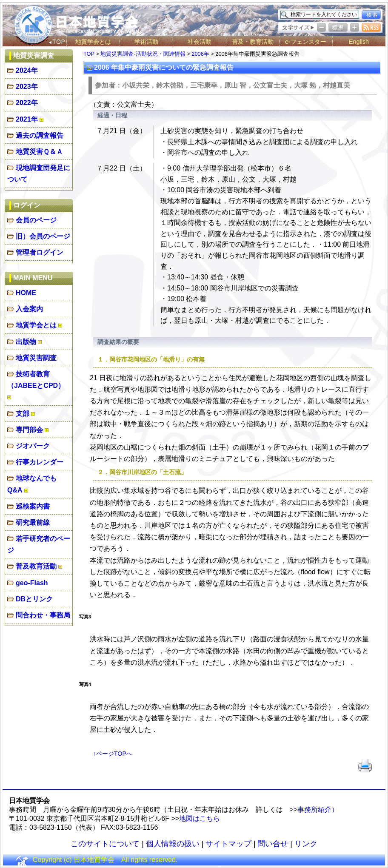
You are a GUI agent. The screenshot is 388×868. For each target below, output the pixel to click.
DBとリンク (34, 599)
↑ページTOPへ (113, 754)
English (359, 42)
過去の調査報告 (40, 135)
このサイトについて (105, 844)
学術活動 (146, 42)
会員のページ (36, 220)
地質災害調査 (36, 358)
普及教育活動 (36, 566)
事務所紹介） (318, 810)
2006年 (200, 54)
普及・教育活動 (253, 42)
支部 (23, 414)
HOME (26, 293)
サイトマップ (228, 844)
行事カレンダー (40, 462)
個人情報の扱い (173, 844)
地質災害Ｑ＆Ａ (39, 152)
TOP (89, 54)
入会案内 (29, 309)
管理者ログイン (40, 252)
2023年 (27, 87)
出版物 (26, 342)
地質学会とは (93, 42)
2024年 (27, 70)
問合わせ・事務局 (43, 615)
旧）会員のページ (43, 236)
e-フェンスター (306, 42)
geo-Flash (32, 583)
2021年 (27, 119)
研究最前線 (33, 522)
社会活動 (200, 42)
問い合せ (273, 844)
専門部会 (29, 430)
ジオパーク (33, 446)
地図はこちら (200, 818)
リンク (306, 844)
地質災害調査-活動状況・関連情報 (143, 54)
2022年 (27, 103)
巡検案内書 (33, 506)
